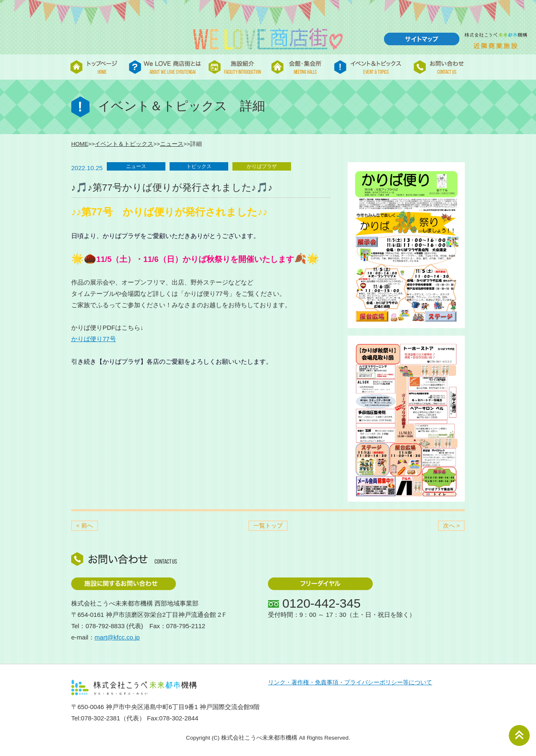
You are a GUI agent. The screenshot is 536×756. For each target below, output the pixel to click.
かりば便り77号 (94, 339)
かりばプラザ (262, 166)
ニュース (172, 144)
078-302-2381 (100, 718)
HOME (80, 144)
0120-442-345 (321, 603)
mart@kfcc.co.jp (117, 637)
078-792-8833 (105, 626)
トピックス (199, 166)
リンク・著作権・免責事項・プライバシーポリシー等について (350, 682)
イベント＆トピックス (124, 144)
